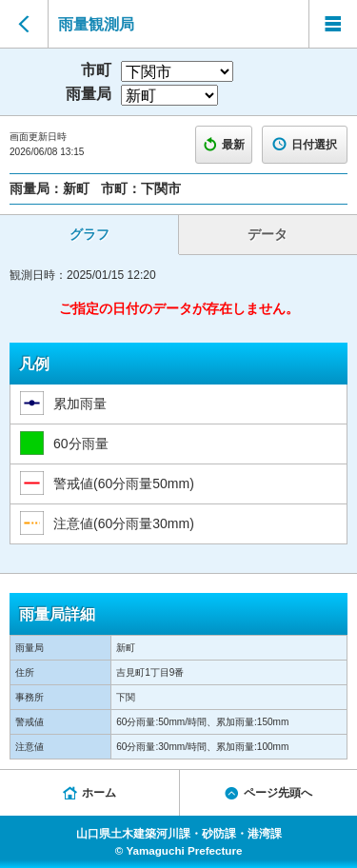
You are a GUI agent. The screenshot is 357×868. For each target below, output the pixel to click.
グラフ (89, 234)
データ (268, 234)
